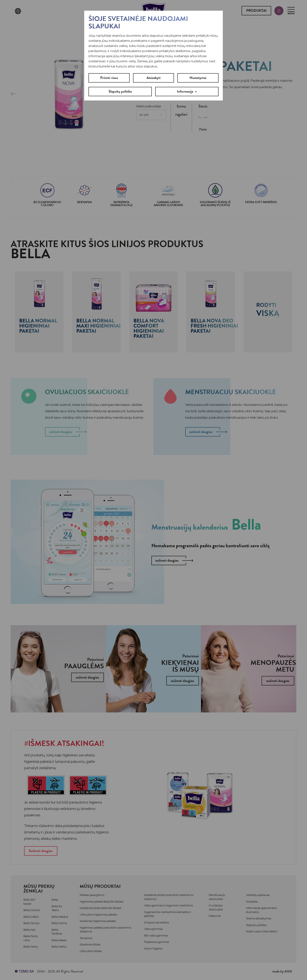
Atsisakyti (153, 78)
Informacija (185, 91)
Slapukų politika (120, 91)
